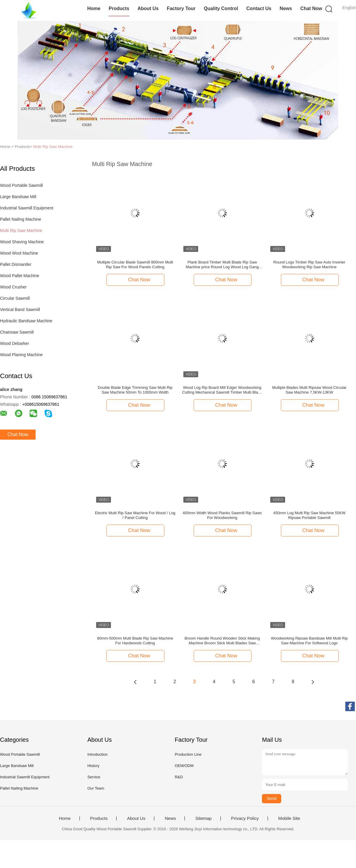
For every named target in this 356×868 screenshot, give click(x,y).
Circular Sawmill (15, 298)
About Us (148, 8)
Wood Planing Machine (21, 355)
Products (119, 8)
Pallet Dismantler (16, 264)
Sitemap (203, 818)
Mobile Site (289, 818)
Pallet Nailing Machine (21, 219)
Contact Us (259, 8)
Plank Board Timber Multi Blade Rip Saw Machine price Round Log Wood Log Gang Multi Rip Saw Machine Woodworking (222, 265)
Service (94, 777)
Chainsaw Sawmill (17, 332)
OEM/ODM (184, 766)
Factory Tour (181, 8)
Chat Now (311, 8)
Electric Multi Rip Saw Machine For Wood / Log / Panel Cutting (135, 515)
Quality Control (221, 8)
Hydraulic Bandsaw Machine (26, 321)
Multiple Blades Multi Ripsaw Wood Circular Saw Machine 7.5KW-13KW (309, 390)
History (93, 766)
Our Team (96, 788)
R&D (179, 777)
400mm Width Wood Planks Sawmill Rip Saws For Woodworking (222, 515)
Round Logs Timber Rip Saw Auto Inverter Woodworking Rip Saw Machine (309, 265)
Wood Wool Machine (19, 253)
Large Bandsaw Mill (18, 197)
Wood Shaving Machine (22, 242)
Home (94, 8)
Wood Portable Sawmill (21, 185)
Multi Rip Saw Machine (53, 147)
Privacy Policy (245, 818)
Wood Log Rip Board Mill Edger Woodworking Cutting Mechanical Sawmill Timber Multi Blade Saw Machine (222, 390)
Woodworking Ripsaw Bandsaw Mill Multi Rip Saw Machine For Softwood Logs (309, 641)
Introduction (97, 754)
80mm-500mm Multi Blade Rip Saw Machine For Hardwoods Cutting (135, 641)
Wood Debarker (15, 343)
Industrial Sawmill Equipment (27, 208)
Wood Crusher (13, 287)
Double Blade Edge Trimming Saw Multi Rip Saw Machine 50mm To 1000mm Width (135, 390)
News (286, 8)
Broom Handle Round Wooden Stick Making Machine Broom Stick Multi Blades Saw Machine (222, 641)
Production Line (188, 754)
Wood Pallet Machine (20, 276)
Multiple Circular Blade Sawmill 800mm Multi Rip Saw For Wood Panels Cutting (135, 265)
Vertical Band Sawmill (20, 310)
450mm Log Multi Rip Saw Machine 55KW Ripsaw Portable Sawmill (309, 515)
